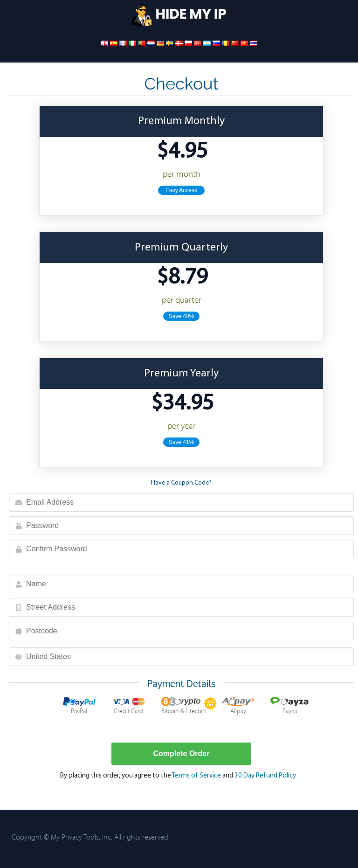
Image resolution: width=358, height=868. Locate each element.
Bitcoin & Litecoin (184, 706)
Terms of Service (196, 776)
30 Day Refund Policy (265, 776)
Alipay (238, 706)
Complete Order (182, 753)
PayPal (79, 706)
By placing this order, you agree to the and (178, 776)
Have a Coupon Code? (181, 483)
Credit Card (128, 706)
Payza (290, 706)
